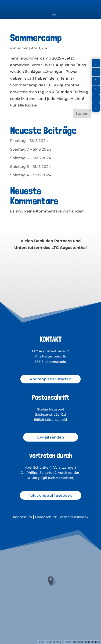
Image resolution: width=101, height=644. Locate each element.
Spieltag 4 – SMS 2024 (31, 175)
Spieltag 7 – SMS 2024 (31, 149)
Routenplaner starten (50, 379)
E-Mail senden (51, 437)
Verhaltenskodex (74, 517)
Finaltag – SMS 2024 (29, 141)
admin (23, 48)
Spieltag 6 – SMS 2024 (31, 158)
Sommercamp (36, 37)
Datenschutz (46, 517)
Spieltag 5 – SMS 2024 (31, 167)
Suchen (82, 113)
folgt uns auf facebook (51, 495)
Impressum (22, 517)
